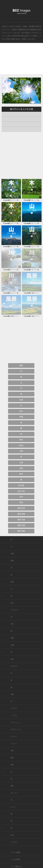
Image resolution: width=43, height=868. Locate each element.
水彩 (12, 659)
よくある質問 (15, 860)
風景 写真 (21, 520)
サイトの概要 (15, 852)
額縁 (12, 694)
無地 (12, 765)
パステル (14, 842)
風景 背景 (21, 525)
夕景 (21, 451)
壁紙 (12, 758)
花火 (21, 411)
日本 (21, 497)
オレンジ (14, 793)
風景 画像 (21, 514)
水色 (12, 835)
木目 (12, 624)
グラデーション (16, 729)
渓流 (21, 463)
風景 (21, 365)
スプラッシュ (15, 723)
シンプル (14, 715)
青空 (21, 440)
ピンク (13, 807)
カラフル (14, 708)
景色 (21, 502)
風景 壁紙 (21, 531)
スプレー (14, 737)
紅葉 (21, 400)
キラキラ (14, 666)
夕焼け (21, 445)
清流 (21, 468)
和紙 (12, 638)
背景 (12, 751)
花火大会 (21, 491)
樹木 (21, 474)
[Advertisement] (21, 60)
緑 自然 (21, 485)
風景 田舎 (21, 508)
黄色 (12, 786)
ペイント (14, 744)
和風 (21, 417)
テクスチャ (15, 610)
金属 (12, 645)
